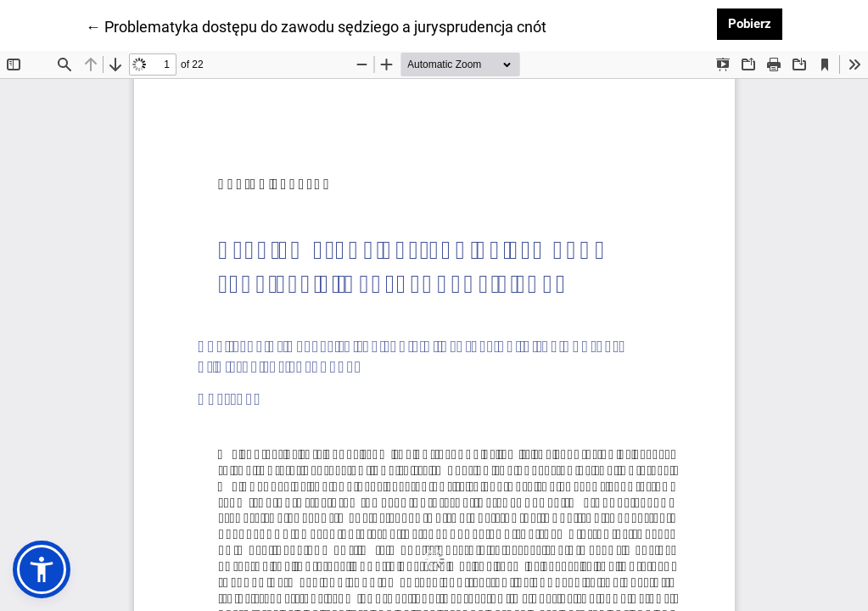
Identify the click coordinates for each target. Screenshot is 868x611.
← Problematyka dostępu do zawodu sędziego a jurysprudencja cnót (316, 25)
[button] (42, 569)
